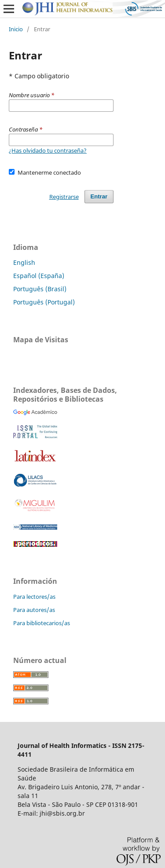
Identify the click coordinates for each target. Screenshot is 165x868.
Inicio (16, 29)
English (24, 262)
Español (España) (39, 276)
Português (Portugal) (44, 302)
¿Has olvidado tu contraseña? (48, 150)
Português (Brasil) (40, 289)
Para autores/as (34, 610)
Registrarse (64, 197)
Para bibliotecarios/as (42, 623)
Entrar (99, 196)
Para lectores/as (34, 597)
